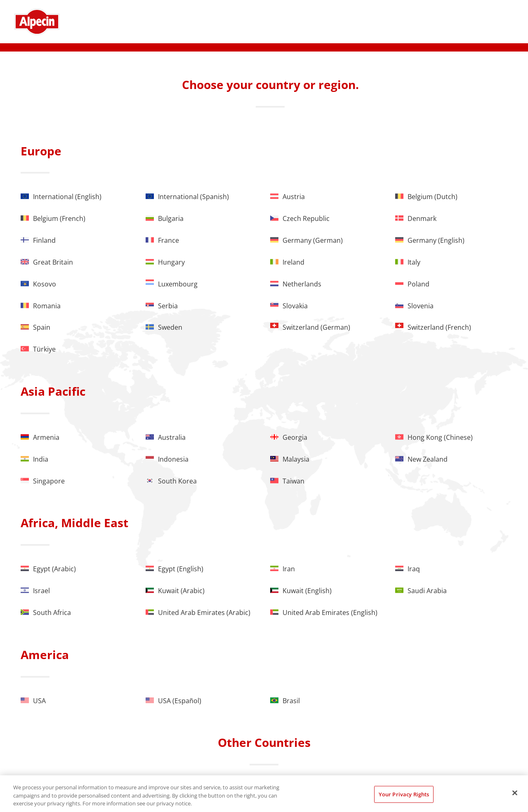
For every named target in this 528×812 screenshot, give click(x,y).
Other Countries (264, 742)
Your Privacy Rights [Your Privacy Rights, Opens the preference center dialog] (404, 794)
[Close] (515, 793)
